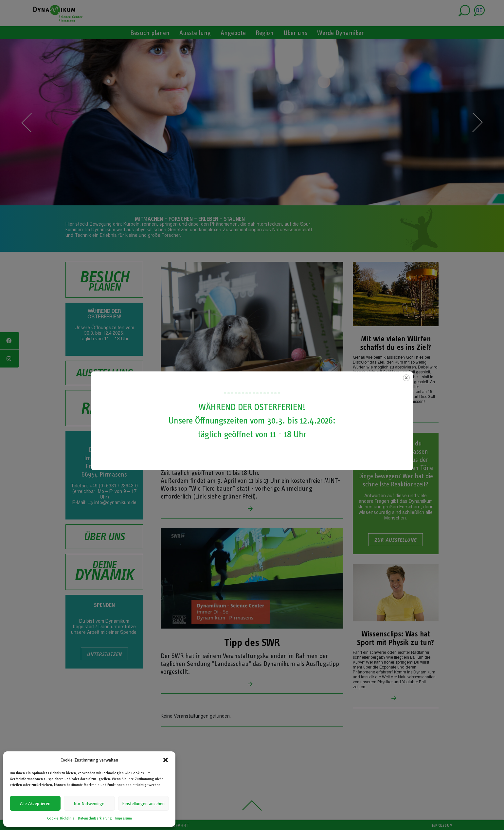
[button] (166, 760)
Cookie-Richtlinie (61, 818)
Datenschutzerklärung (95, 818)
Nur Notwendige (89, 803)
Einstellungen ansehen (144, 803)
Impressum (124, 818)
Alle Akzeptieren (35, 803)
